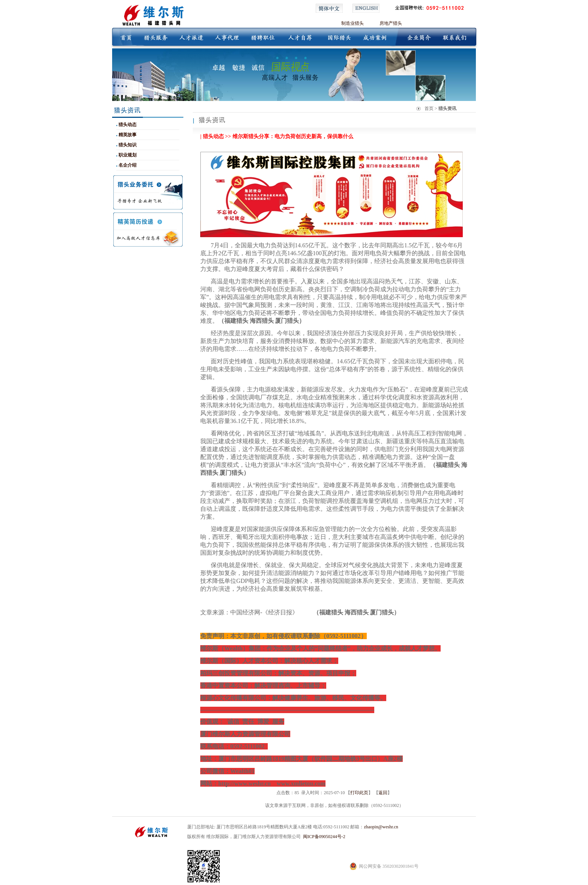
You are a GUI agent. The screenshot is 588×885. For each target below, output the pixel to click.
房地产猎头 (391, 23)
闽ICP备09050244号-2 (324, 837)
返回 (383, 793)
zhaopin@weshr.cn (381, 827)
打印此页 (359, 793)
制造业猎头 (352, 23)
